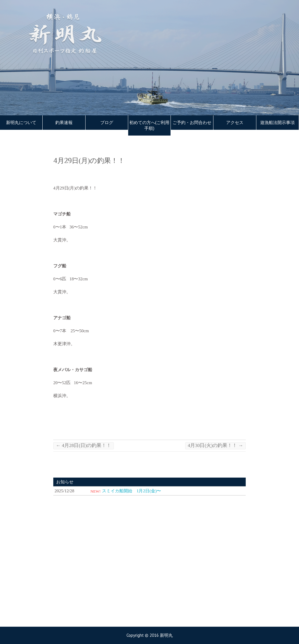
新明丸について (21, 123)
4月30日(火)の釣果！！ (215, 445)
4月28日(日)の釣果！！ (84, 445)
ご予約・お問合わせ (192, 123)
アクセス (235, 123)
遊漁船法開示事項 (277, 123)
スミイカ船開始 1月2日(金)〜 (131, 491)
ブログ (107, 123)
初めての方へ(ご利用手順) (149, 125)
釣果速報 (64, 123)
